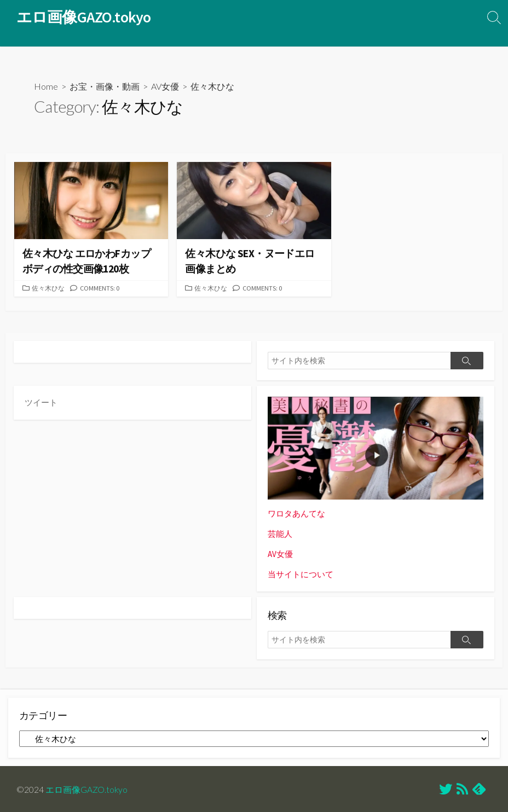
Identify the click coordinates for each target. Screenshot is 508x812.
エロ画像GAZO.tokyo (87, 788)
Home (46, 86)
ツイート (41, 402)
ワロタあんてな (296, 514)
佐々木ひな (50, 288)
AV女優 (165, 86)
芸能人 (280, 534)
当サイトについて (301, 573)
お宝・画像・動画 (105, 86)
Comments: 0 (103, 288)
